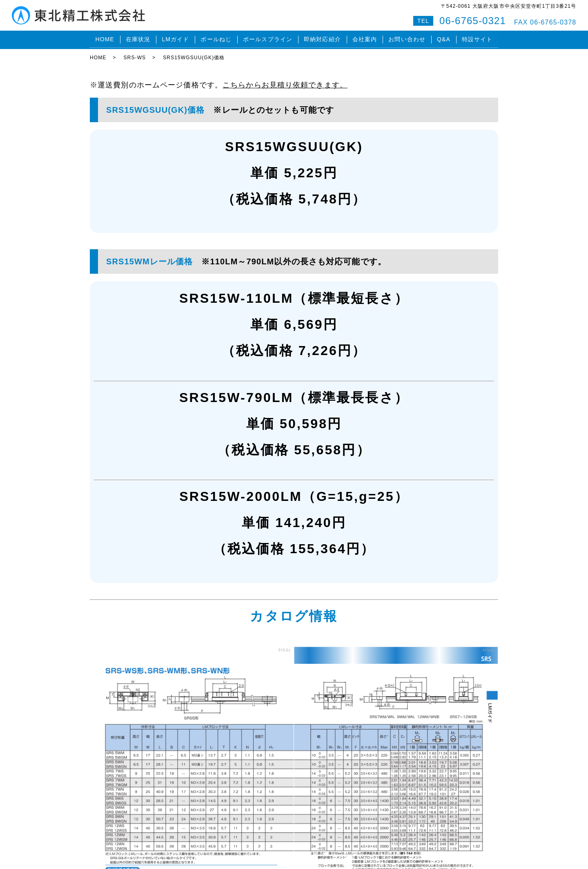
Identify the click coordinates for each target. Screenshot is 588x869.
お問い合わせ (407, 38)
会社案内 (365, 38)
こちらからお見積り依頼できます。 (285, 83)
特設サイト (477, 38)
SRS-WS (135, 55)
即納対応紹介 (322, 38)
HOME (105, 38)
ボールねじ (216, 38)
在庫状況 (138, 38)
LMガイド (175, 38)
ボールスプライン (268, 38)
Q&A (444, 38)
